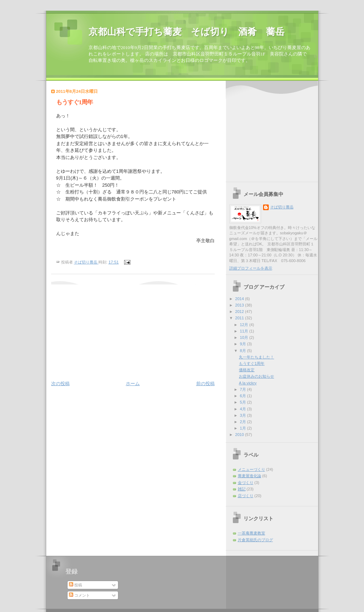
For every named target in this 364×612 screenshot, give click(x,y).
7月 (243, 389)
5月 (243, 402)
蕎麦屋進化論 (250, 476)
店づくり (246, 496)
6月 (243, 396)
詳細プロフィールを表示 (251, 268)
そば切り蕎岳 (282, 207)
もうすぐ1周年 (252, 363)
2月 (243, 422)
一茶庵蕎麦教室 (251, 533)
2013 (240, 305)
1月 (243, 428)
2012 (240, 312)
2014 (240, 299)
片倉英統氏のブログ (255, 540)
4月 (243, 409)
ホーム (133, 384)
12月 (245, 325)
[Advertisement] (96, 329)
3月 (243, 415)
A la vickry (248, 383)
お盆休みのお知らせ (256, 376)
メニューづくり (251, 469)
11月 (245, 331)
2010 (240, 435)
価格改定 (247, 370)
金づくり (246, 483)
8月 (243, 351)
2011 (240, 318)
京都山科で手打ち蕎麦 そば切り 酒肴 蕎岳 (186, 32)
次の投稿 (60, 384)
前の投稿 (205, 384)
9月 (243, 344)
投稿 (76, 585)
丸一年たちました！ (256, 357)
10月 (245, 337)
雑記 (242, 489)
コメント (79, 595)
